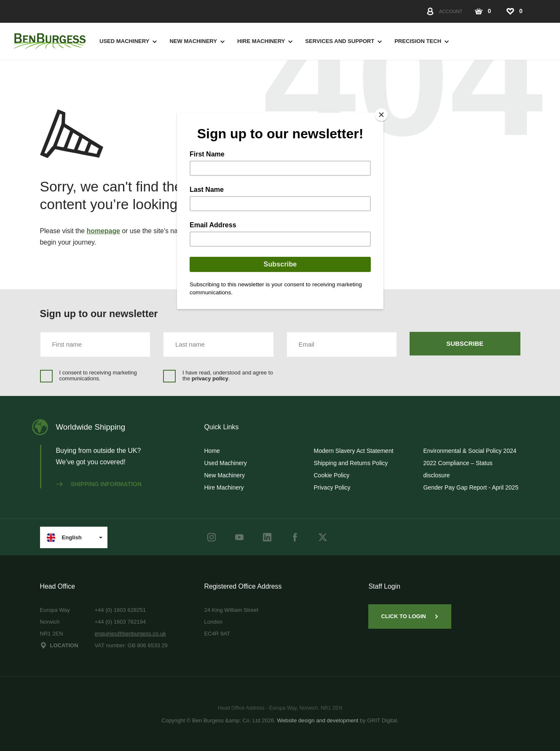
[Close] (381, 115)
